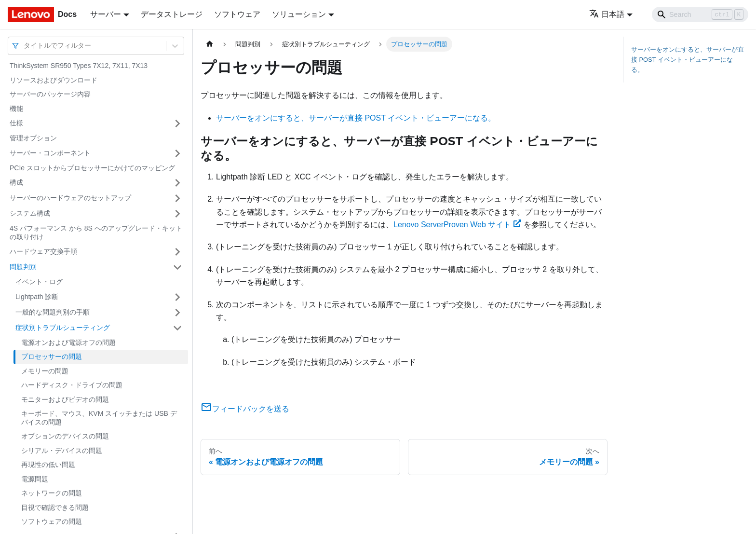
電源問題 (35, 479)
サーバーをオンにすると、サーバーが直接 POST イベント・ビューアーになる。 (356, 118)
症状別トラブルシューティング (63, 328)
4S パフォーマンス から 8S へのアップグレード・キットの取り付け (96, 233)
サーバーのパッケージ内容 (50, 94)
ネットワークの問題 (52, 493)
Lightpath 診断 (37, 297)
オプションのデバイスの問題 (65, 436)
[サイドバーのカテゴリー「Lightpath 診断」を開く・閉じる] (177, 297)
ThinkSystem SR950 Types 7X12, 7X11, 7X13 (79, 66)
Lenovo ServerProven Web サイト (457, 225)
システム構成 (30, 213)
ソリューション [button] (299, 14)
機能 (16, 109)
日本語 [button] (607, 14)
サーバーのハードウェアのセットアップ (70, 198)
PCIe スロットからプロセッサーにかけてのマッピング (92, 168)
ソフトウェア (237, 14)
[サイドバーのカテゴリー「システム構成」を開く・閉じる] (177, 214)
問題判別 (23, 267)
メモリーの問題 (45, 371)
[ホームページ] (210, 44)
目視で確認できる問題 (55, 507)
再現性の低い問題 (48, 465)
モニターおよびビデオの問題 (65, 399)
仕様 (16, 123)
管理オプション (33, 138)
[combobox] (25, 46)
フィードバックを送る (245, 409)
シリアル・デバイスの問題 (62, 451)
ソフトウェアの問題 (52, 521)
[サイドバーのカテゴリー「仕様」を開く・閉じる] (177, 123)
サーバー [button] (106, 14)
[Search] (700, 14)
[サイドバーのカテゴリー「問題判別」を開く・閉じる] (177, 267)
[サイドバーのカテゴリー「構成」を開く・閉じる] (177, 183)
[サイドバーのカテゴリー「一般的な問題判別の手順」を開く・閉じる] (177, 313)
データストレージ (172, 14)
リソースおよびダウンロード (54, 80)
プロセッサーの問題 (52, 356)
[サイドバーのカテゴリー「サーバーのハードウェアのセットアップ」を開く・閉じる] (177, 198)
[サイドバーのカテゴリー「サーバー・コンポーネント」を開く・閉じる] (177, 153)
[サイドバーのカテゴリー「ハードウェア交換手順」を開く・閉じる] (177, 252)
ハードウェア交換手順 (43, 251)
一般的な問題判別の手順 (53, 312)
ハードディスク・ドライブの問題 (72, 385)
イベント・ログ (39, 282)
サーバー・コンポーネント (50, 153)
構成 (16, 182)
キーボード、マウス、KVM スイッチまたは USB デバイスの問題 (99, 418)
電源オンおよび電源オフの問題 (68, 342)
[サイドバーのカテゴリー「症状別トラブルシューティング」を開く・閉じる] (177, 328)
